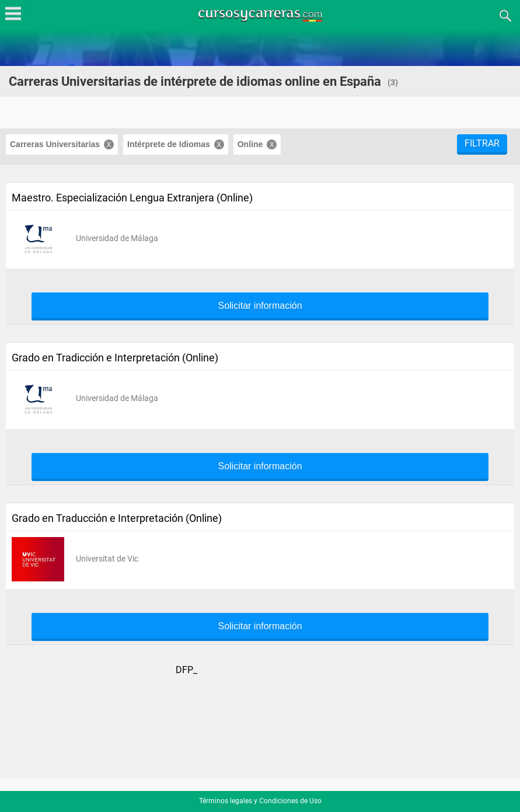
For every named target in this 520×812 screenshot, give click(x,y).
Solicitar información (260, 306)
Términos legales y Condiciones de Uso (260, 801)
